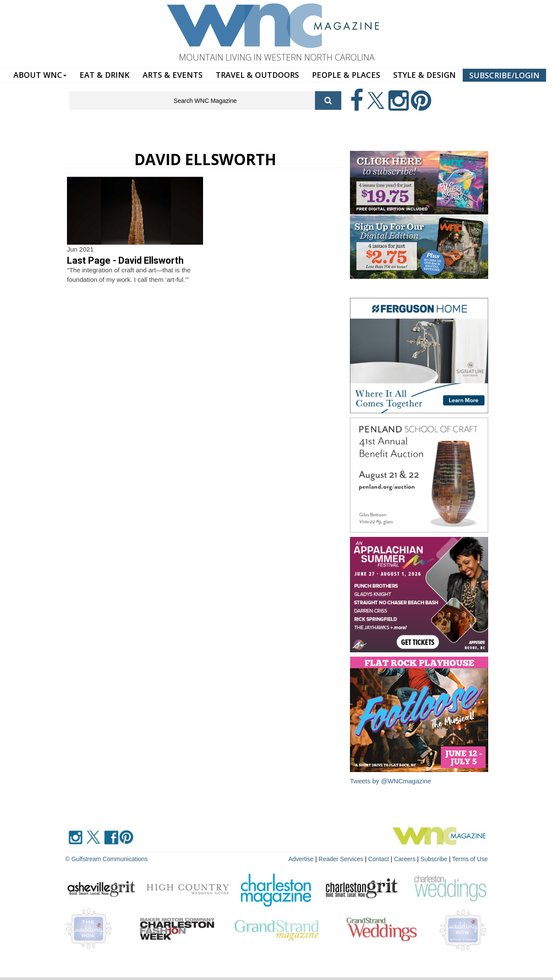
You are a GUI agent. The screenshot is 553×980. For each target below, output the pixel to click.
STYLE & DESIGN (424, 75)
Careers (405, 859)
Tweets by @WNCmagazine (391, 781)
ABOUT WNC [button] (40, 75)
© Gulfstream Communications (106, 859)
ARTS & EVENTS (173, 75)
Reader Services (341, 859)
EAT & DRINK (105, 75)
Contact (378, 859)
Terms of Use (470, 859)
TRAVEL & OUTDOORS (257, 75)
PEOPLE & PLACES (346, 75)
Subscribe (435, 859)
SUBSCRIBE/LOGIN (504, 75)
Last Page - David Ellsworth (125, 260)
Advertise (301, 859)
